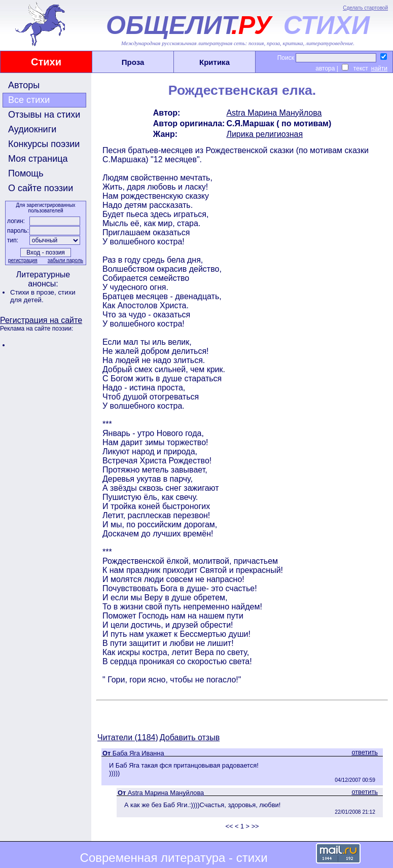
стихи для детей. (43, 296)
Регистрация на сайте (41, 320)
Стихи (46, 62)
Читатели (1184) (128, 737)
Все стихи (29, 100)
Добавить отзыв (190, 737)
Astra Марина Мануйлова (274, 113)
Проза (133, 62)
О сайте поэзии (41, 188)
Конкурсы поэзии (44, 144)
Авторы (24, 85)
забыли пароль (65, 260)
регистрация (23, 260)
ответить (365, 752)
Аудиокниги (32, 129)
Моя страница (38, 159)
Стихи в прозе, (34, 292)
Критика (215, 62)
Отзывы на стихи (44, 115)
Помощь (26, 173)
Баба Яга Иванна (138, 753)
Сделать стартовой (365, 8)
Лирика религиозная (264, 134)
